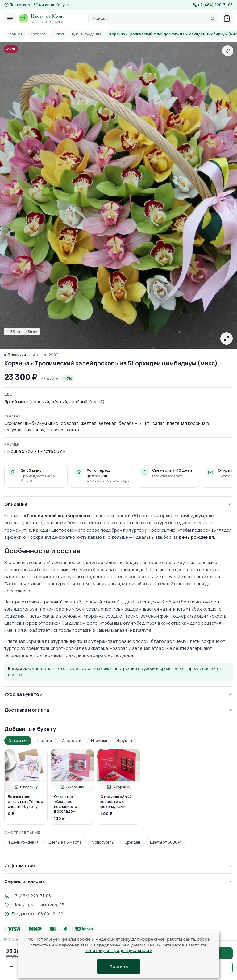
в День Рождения (87, 34)
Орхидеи (132, 842)
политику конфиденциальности (118, 950)
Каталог (38, 34)
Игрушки (99, 741)
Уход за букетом (118, 694)
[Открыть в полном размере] (227, 338)
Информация (118, 866)
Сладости (71, 741)
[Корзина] (227, 18)
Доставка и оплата (118, 710)
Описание (118, 504)
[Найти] (213, 18)
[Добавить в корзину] (26, 787)
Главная (15, 34)
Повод (59, 34)
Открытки (18, 741)
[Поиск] (153, 18)
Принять (119, 966)
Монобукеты (103, 842)
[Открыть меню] (10, 18)
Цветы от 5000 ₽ (165, 842)
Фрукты (125, 741)
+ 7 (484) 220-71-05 (215, 5)
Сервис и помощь (118, 881)
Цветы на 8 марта (65, 842)
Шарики (45, 741)
